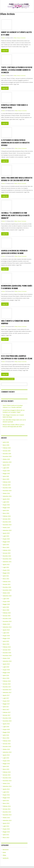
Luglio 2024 (6, 502)
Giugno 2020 (6, 601)
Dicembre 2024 (7, 488)
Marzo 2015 (6, 769)
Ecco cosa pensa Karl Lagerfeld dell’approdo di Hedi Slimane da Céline (17, 357)
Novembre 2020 (7, 590)
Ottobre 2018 (6, 658)
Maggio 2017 (6, 704)
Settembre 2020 (7, 596)
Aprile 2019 (6, 641)
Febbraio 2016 (7, 741)
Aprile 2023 (6, 545)
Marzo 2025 (6, 479)
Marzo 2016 (6, 738)
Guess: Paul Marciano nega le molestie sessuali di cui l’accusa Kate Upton (17, 179)
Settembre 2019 (7, 627)
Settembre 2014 (7, 786)
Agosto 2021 (6, 565)
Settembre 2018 (7, 661)
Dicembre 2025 (7, 454)
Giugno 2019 (6, 636)
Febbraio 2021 (7, 582)
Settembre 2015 (7, 752)
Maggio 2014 (6, 798)
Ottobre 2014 (6, 783)
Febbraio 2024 (7, 516)
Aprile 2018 (6, 675)
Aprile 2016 (6, 735)
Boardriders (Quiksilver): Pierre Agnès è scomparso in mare (17, 287)
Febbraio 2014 (7, 806)
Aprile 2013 (6, 835)
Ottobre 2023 (6, 528)
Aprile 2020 (6, 607)
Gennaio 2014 (7, 809)
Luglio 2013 (6, 826)
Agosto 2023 (6, 533)
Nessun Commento (21, 38)
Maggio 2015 (6, 764)
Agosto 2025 (6, 465)
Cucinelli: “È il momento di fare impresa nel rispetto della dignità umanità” (15, 215)
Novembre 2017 (7, 690)
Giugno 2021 (6, 570)
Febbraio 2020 (7, 613)
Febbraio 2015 (7, 772)
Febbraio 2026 (7, 448)
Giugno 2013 (6, 829)
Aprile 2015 (6, 766)
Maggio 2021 (6, 573)
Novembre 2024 (7, 491)
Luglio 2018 (6, 667)
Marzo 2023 (6, 547)
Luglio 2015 (6, 758)
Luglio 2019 (6, 633)
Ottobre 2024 (6, 493)
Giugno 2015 (6, 761)
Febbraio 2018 (7, 681)
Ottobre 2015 (6, 749)
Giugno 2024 (6, 505)
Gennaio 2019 (7, 650)
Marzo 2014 (6, 803)
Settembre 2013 (7, 820)
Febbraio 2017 (7, 712)
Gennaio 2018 (7, 684)
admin (4, 38)
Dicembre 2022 (7, 556)
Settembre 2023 (7, 530)
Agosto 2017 (6, 695)
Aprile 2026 (6, 442)
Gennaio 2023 (7, 553)
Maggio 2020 (6, 604)
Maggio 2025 (6, 474)
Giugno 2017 (6, 701)
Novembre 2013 (7, 815)
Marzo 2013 (6, 838)
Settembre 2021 (7, 562)
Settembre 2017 (7, 692)
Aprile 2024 (6, 510)
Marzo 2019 (6, 644)
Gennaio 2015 (7, 775)
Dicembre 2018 (7, 653)
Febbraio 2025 (7, 482)
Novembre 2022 (7, 559)
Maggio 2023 (6, 542)
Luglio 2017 (6, 698)
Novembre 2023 (7, 525)
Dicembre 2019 (7, 619)
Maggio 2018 (6, 673)
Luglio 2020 (6, 599)
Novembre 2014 (7, 781)
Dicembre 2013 (7, 812)
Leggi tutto (5, 51)
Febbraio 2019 (7, 647)
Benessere (6, 850)
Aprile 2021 (6, 576)
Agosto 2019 (6, 630)
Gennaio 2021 (7, 584)
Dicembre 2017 (7, 687)
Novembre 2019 (7, 621)
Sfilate (15, 38)
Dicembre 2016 (7, 718)
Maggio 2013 (6, 832)
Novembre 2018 (7, 656)
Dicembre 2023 (7, 522)
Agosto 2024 (6, 499)
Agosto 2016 (6, 724)
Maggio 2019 (6, 638)
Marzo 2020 (6, 610)
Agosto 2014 (6, 789)
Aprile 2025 (6, 476)
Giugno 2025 (6, 471)
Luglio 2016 (6, 727)
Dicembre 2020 (7, 587)
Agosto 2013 (6, 823)
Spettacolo (6, 858)
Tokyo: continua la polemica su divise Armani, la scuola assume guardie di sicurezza (17, 70)
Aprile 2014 (6, 801)
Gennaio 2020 (7, 616)
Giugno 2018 (6, 670)
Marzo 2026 (6, 445)
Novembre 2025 (7, 456)
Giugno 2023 (6, 539)
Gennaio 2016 (7, 744)
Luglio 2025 (6, 468)
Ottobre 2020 (6, 593)
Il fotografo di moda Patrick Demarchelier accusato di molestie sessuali (15, 143)
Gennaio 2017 (7, 715)
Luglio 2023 (6, 536)
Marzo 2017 (6, 710)
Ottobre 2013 (6, 818)
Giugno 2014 (6, 795)
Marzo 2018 (6, 678)
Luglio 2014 (6, 792)
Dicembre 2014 (7, 778)
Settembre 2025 (7, 462)
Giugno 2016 (6, 729)
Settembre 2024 (7, 496)
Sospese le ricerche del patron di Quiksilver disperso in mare (14, 252)
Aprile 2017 (6, 707)
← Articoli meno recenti (7, 379)
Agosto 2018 (6, 664)
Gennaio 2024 (7, 519)
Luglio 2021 (6, 567)
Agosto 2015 (6, 755)
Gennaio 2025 (7, 485)
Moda (4, 852)
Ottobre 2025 (6, 459)
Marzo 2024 (6, 513)
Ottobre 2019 (6, 624)
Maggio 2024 (6, 508)
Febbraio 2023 (7, 550)
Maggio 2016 (6, 732)
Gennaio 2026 (7, 451)
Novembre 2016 (7, 721)
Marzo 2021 (6, 579)
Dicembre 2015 (7, 747)
